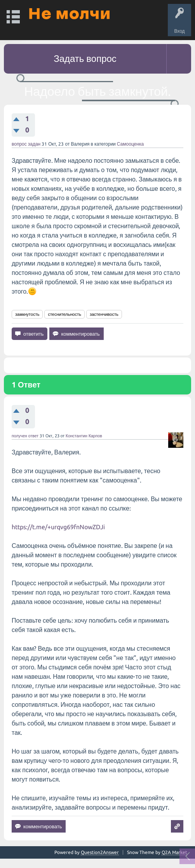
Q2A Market (174, 852)
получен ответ (25, 436)
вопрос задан (26, 144)
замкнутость (27, 314)
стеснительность (64, 314)
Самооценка (130, 144)
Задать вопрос (85, 59)
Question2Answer (100, 852)
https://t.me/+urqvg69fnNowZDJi (58, 527)
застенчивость (104, 314)
